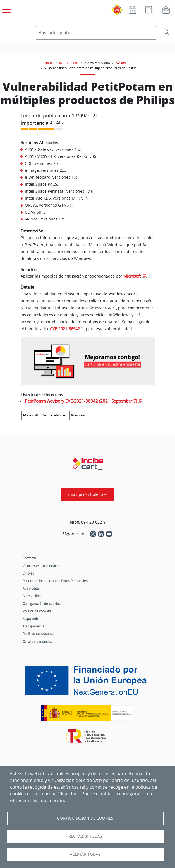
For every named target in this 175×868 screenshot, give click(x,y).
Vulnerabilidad (55, 415)
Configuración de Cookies (85, 818)
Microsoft (132, 276)
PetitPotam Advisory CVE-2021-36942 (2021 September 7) (81, 401)
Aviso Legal (31, 588)
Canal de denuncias (37, 641)
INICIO (48, 63)
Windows (78, 415)
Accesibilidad (33, 596)
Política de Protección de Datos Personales (55, 581)
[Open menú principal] (6, 9)
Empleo (28, 573)
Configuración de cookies (42, 604)
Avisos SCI (124, 63)
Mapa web (30, 619)
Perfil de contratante (38, 634)
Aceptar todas (85, 854)
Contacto (29, 558)
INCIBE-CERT (69, 63)
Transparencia (33, 626)
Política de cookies (37, 611)
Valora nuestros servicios (42, 566)
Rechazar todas (85, 836)
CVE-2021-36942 (65, 329)
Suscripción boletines (87, 494)
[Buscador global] (96, 33)
